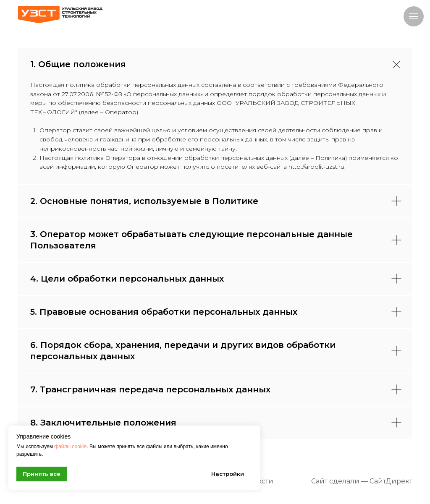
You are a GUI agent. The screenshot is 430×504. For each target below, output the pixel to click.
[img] (60, 15)
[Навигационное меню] (414, 16)
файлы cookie (70, 447)
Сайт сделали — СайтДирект (362, 481)
